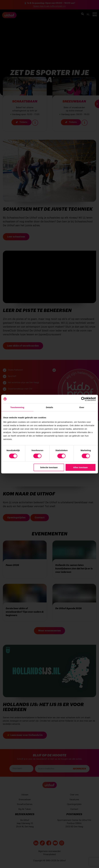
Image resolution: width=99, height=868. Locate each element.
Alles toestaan (81, 467)
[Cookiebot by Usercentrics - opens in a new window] (83, 399)
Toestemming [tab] (17, 407)
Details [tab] (50, 407)
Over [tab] (82, 407)
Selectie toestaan (49, 467)
